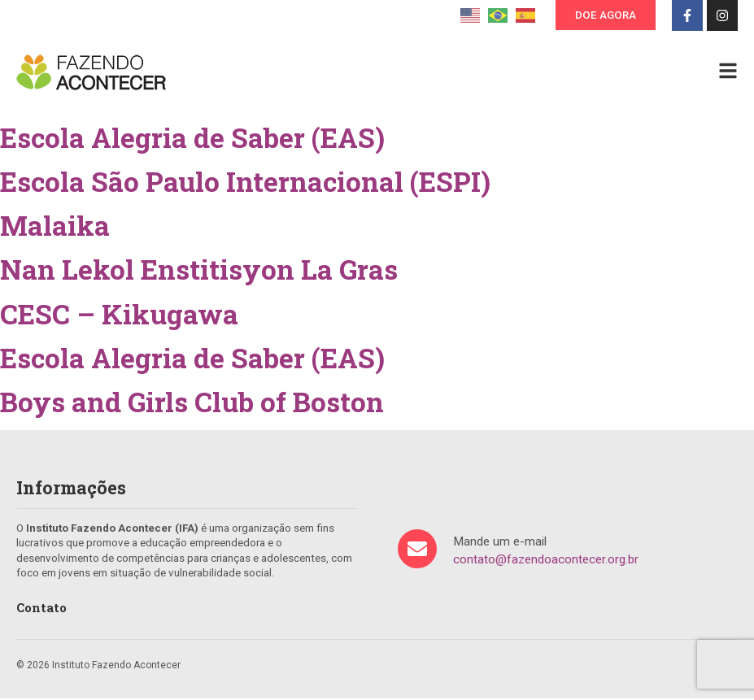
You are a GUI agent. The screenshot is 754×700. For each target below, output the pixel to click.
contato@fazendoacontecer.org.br (546, 561)
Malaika (55, 227)
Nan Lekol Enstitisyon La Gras (199, 271)
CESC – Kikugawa (119, 315)
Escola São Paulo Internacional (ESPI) (245, 183)
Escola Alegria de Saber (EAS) (192, 139)
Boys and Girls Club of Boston (192, 403)
